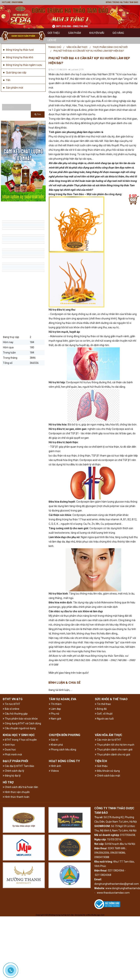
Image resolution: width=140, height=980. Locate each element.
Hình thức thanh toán (16, 797)
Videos (54, 771)
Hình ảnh (55, 766)
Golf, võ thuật (104, 714)
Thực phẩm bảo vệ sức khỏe (20, 719)
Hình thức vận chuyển (16, 792)
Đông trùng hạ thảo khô (20, 57)
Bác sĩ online (11, 709)
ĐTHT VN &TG (13, 699)
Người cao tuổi (104, 719)
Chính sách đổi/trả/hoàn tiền (20, 787)
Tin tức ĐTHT (12, 704)
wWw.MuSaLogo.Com (95, 915)
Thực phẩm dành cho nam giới (114, 750)
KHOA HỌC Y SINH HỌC (19, 735)
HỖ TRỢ (8, 782)
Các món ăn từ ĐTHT (108, 740)
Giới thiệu (101, 766)
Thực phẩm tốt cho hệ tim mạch (115, 745)
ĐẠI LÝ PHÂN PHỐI (15, 761)
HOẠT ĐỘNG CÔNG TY (64, 761)
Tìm (38, 114)
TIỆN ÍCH (101, 761)
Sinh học (9, 745)
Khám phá (56, 745)
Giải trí (53, 740)
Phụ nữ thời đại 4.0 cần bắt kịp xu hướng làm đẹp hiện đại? (89, 51)
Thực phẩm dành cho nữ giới (110, 47)
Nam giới (55, 719)
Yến (8, 80)
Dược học (9, 750)
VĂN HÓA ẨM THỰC (77, 47)
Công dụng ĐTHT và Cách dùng (22, 723)
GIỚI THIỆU (54, 33)
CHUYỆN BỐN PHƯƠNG (65, 735)
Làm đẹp (55, 709)
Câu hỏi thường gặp (15, 714)
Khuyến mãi (97, 33)
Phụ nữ (54, 714)
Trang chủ (55, 47)
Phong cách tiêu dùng (62, 750)
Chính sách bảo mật (108, 776)
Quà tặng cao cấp (16, 73)
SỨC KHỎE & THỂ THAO (111, 699)
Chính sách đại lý (13, 771)
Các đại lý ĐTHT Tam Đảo (18, 766)
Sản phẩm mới (14, 88)
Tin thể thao (103, 704)
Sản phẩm (75, 33)
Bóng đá (101, 709)
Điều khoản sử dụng (107, 771)
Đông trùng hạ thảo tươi (20, 50)
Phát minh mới (12, 755)
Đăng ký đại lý (12, 776)
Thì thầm (55, 704)
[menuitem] (55, 47)
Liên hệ (52, 40)
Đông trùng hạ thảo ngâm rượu (24, 65)
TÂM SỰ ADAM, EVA (63, 699)
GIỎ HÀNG (118, 33)
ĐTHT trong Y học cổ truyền (20, 740)
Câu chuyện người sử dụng (19, 728)
